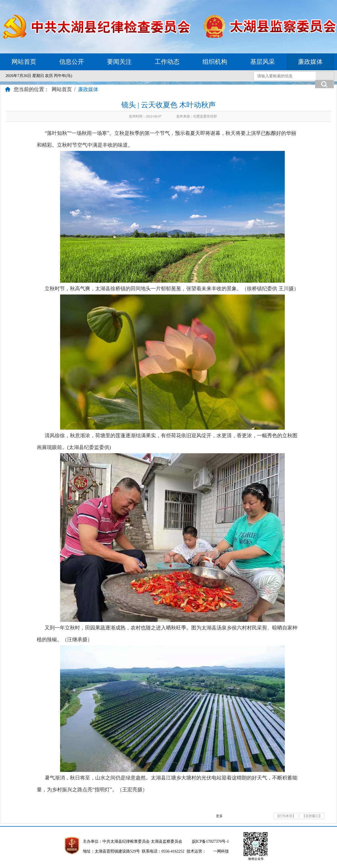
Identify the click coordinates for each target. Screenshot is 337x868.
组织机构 (215, 62)
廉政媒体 (310, 62)
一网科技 (221, 851)
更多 (219, 816)
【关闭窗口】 (312, 816)
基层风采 (263, 62)
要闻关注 (119, 62)
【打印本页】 (286, 816)
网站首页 (24, 62)
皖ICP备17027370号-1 (210, 841)
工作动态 (167, 62)
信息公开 (72, 62)
